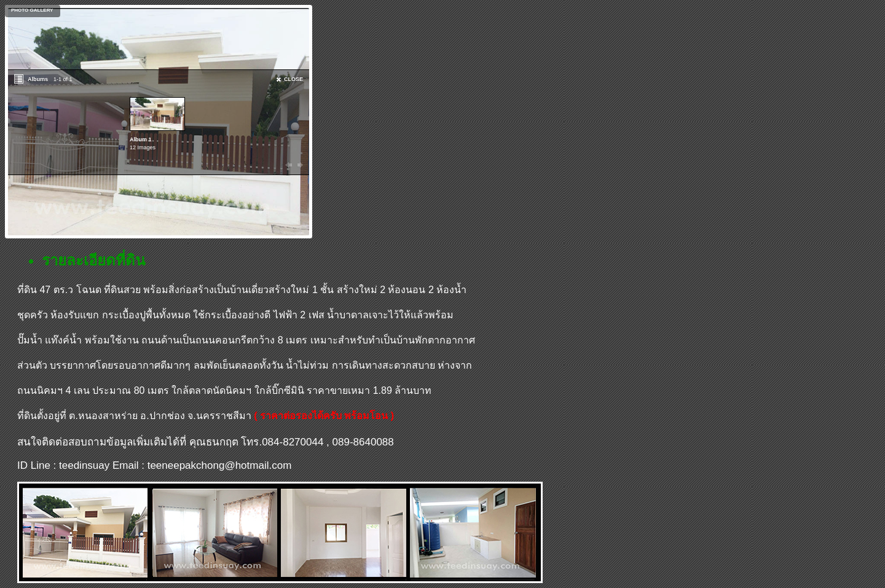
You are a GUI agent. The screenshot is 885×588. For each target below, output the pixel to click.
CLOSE (293, 79)
